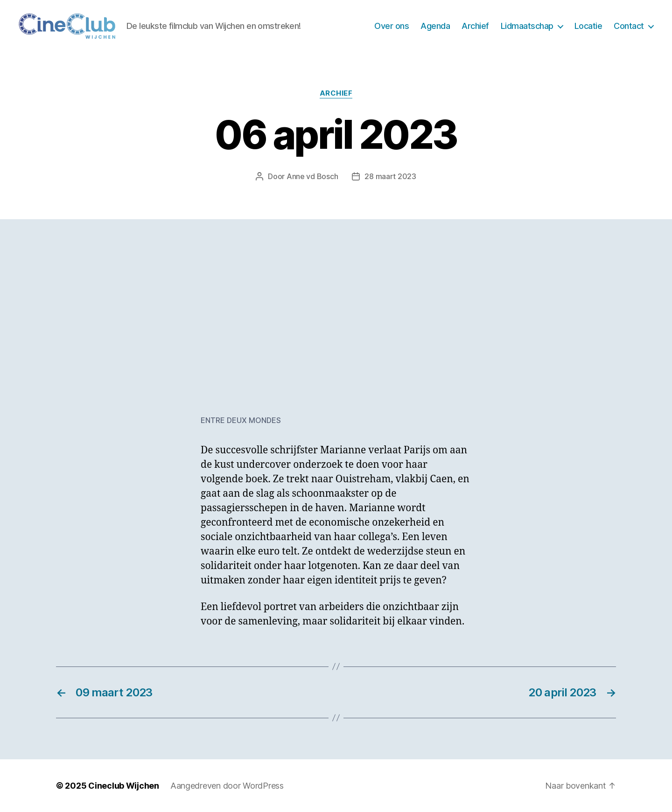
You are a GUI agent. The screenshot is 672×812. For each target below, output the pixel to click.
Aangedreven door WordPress (227, 786)
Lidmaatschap (527, 26)
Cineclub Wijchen (124, 786)
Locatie (588, 26)
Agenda (435, 26)
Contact (629, 26)
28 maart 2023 (390, 176)
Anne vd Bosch (312, 176)
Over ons (392, 26)
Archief (475, 26)
